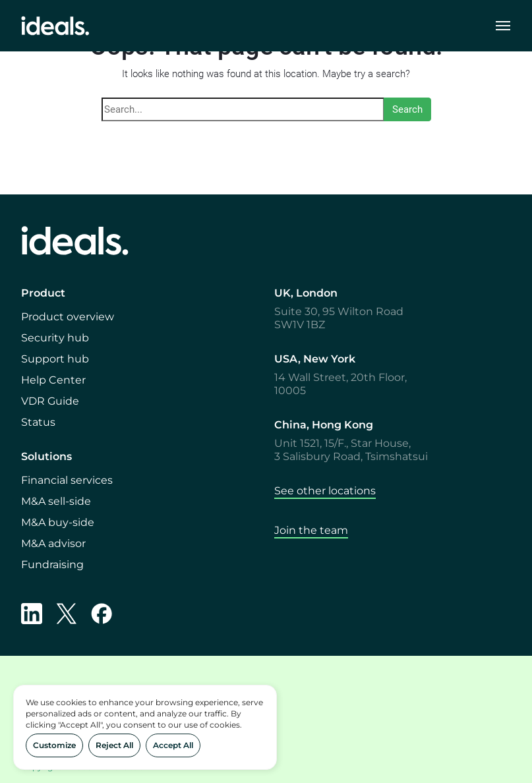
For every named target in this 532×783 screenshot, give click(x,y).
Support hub (55, 359)
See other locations (325, 491)
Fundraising (52, 565)
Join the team (311, 530)
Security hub (55, 338)
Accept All (173, 745)
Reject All (114, 745)
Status (38, 422)
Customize (54, 745)
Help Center (53, 380)
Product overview (68, 317)
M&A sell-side (56, 501)
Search (407, 109)
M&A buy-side (58, 522)
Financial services (67, 480)
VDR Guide (50, 401)
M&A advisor (53, 543)
